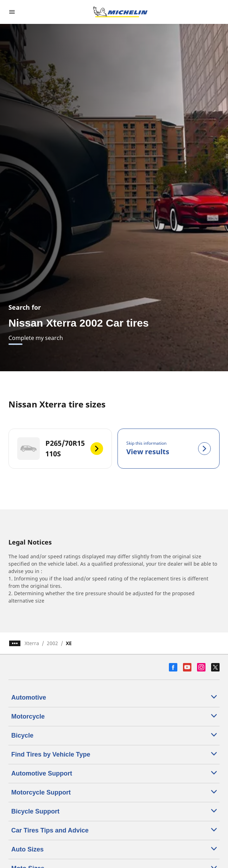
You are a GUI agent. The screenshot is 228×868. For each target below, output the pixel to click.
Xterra (32, 643)
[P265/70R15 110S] (60, 449)
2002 (52, 643)
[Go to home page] (120, 12)
